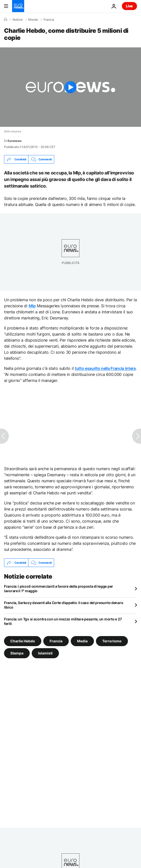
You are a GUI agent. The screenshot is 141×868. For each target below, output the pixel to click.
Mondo (33, 20)
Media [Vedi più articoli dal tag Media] (82, 641)
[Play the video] (70, 87)
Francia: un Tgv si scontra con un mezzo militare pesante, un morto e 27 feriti (63, 621)
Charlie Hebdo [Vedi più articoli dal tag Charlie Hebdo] (23, 641)
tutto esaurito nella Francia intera (105, 368)
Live (129, 6)
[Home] (6, 19)
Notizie (18, 20)
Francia (49, 20)
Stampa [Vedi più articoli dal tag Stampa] (17, 653)
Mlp (32, 306)
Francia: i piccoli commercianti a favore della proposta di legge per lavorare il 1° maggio (59, 589)
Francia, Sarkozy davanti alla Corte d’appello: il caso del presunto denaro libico (64, 605)
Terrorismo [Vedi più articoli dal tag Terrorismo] (112, 641)
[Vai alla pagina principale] (18, 6)
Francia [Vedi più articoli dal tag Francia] (56, 641)
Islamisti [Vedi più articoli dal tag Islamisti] (45, 653)
